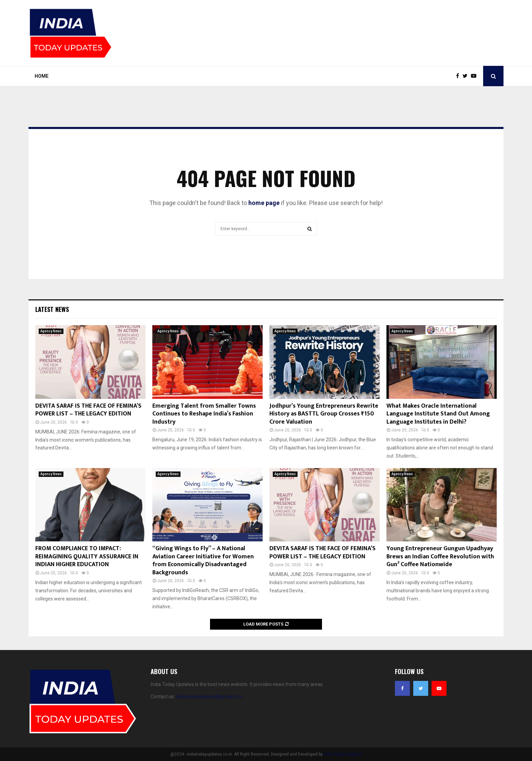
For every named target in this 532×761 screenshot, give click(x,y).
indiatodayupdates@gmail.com (209, 697)
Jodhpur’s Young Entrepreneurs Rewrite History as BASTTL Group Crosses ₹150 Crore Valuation (324, 414)
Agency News (51, 331)
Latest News (52, 309)
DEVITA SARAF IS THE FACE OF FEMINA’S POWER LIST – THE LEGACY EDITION (88, 410)
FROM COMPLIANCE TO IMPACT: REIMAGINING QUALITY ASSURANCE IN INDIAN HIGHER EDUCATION (87, 556)
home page (264, 203)
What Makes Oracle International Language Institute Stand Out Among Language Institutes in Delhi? (438, 414)
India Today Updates (343, 754)
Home (42, 76)
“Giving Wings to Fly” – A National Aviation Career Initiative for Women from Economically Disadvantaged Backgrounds (203, 560)
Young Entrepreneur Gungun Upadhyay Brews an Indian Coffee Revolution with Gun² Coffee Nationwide (440, 556)
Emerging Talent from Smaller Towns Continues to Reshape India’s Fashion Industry (204, 414)
